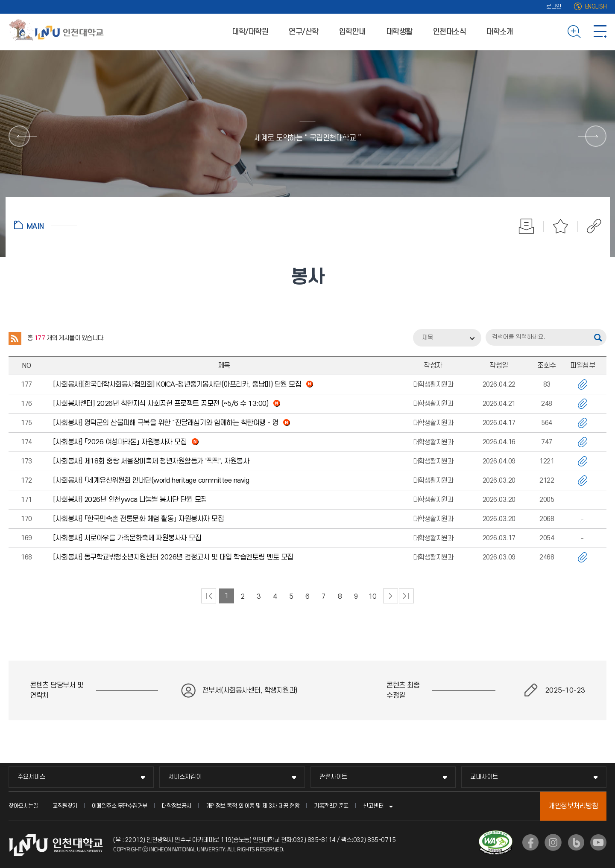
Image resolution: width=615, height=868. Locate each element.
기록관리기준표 (331, 806)
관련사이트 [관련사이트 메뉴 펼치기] (333, 777)
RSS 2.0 (15, 338)
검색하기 (574, 32)
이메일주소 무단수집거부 (120, 806)
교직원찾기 (65, 806)
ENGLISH (596, 7)
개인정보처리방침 (573, 806)
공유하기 (590, 226)
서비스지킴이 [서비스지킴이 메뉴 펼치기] (185, 777)
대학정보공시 (177, 806)
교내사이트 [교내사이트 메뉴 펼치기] (484, 777)
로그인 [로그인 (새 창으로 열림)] (554, 7)
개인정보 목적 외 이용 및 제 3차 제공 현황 (253, 806)
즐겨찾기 (561, 226)
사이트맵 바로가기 (600, 32)
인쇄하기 (527, 226)
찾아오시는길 (23, 806)
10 (373, 597)
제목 (428, 338)
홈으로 (45, 225)
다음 (391, 596)
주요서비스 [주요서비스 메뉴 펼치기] (31, 777)
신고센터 (373, 806)
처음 (209, 596)
